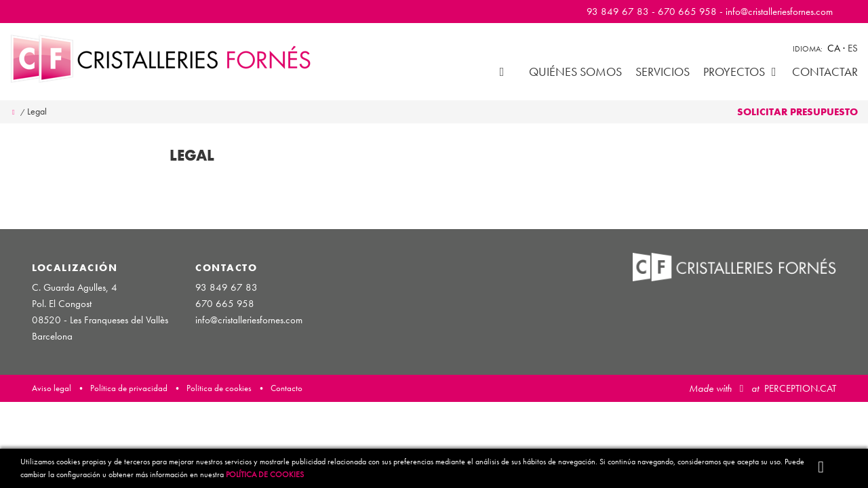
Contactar (825, 72)
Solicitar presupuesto (797, 112)
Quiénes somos (575, 72)
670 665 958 (687, 12)
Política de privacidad (129, 388)
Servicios (663, 72)
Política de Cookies (265, 474)
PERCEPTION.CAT (800, 388)
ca (835, 48)
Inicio (502, 72)
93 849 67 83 (618, 12)
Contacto (287, 388)
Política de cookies (219, 388)
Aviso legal (52, 388)
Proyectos (741, 72)
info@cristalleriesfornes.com (779, 12)
